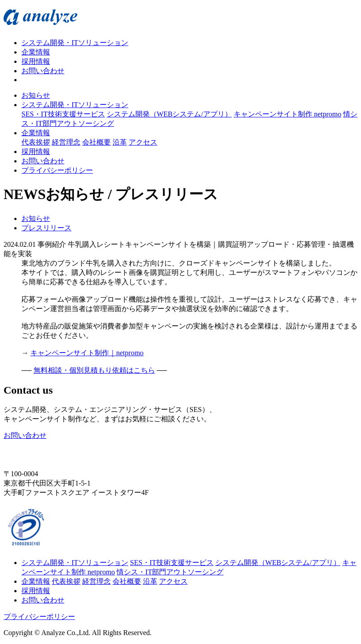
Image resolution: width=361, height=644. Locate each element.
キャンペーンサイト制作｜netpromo (87, 353)
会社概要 (97, 142)
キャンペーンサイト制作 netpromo (288, 114)
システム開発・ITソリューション (75, 43)
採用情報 (36, 61)
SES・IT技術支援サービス (63, 114)
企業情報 (36, 52)
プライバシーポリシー (57, 170)
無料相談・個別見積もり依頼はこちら (94, 370)
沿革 (120, 142)
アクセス (143, 142)
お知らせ (36, 95)
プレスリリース (46, 228)
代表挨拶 (36, 142)
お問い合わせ (43, 71)
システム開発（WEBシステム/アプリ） (169, 114)
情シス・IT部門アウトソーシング (170, 572)
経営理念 (66, 142)
